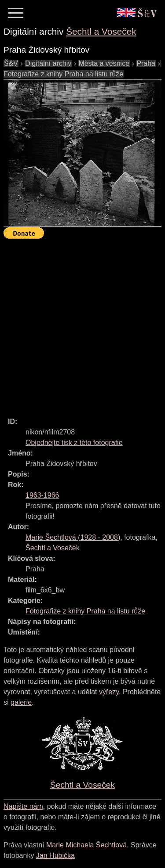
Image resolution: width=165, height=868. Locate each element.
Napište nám (23, 806)
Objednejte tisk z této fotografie (74, 443)
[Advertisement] (82, 324)
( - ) (73, 537)
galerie (21, 702)
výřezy (109, 692)
